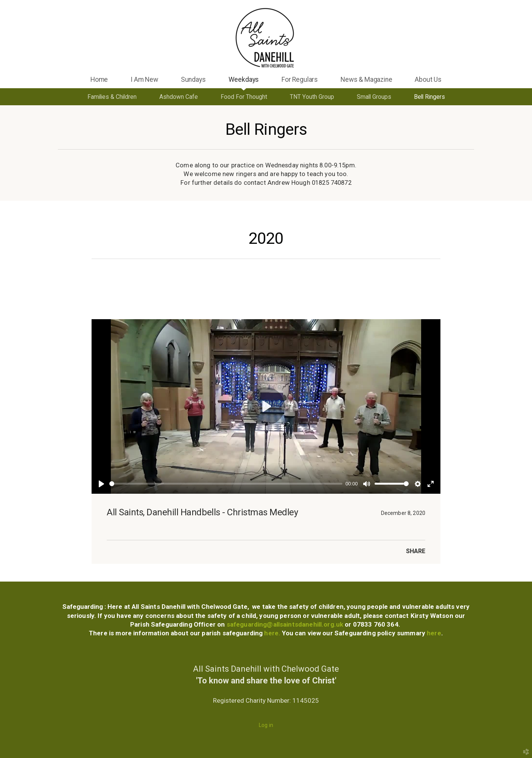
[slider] (226, 484)
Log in (266, 725)
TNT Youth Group (312, 97)
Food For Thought (244, 97)
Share (416, 551)
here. (273, 633)
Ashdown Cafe (179, 97)
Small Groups (374, 97)
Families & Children (112, 97)
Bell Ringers (429, 97)
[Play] (101, 484)
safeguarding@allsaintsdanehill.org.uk (285, 624)
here (433, 633)
